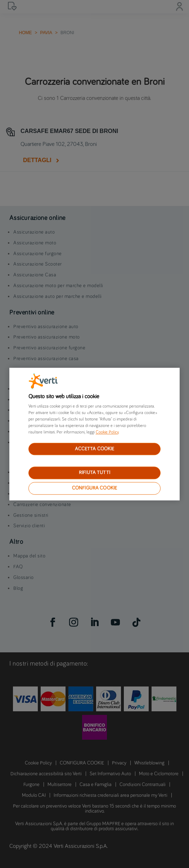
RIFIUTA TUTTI (94, 473)
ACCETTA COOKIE (95, 449)
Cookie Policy (107, 432)
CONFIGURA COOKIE (94, 488)
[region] (94, 434)
